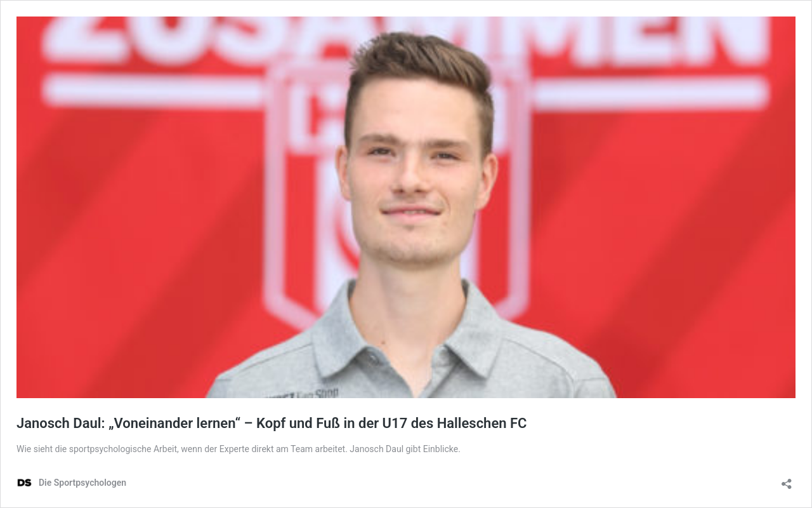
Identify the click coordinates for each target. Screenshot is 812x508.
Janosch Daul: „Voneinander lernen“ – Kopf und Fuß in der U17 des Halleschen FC (272, 423)
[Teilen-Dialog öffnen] (787, 480)
